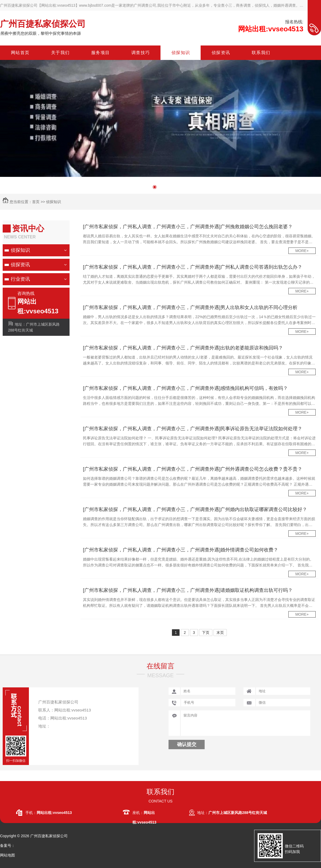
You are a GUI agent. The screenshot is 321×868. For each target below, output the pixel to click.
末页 (220, 633)
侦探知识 (53, 202)
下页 (206, 633)
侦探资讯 (20, 265)
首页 (36, 202)
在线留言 (160, 666)
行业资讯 (20, 279)
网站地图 (7, 855)
